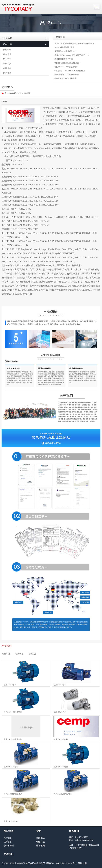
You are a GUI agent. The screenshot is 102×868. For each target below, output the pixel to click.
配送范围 (40, 846)
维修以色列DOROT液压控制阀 (67, 75)
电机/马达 (6, 654)
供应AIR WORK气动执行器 (66, 78)
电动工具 (32, 654)
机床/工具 (7, 64)
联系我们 (8, 842)
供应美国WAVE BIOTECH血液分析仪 (70, 71)
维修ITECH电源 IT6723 (64, 59)
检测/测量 (7, 54)
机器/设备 (7, 68)
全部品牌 (25, 38)
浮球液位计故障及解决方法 (66, 51)
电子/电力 (7, 59)
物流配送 (40, 838)
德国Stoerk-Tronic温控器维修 (66, 67)
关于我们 (8, 838)
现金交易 (40, 842)
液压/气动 (7, 50)
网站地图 (82, 863)
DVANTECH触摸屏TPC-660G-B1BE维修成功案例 (74, 43)
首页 (20, 93)
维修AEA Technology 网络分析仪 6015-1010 (72, 55)
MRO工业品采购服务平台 (18, 7)
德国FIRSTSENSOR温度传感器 (67, 63)
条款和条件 (9, 846)
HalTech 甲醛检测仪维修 (64, 47)
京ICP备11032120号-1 (66, 863)
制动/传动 (7, 73)
